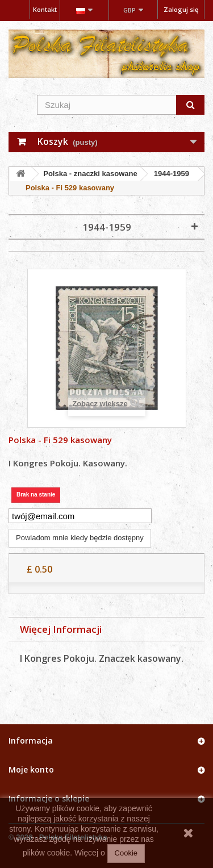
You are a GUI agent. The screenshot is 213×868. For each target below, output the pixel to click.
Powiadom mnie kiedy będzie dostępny (80, 538)
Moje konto (31, 769)
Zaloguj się (181, 9)
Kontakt (45, 9)
